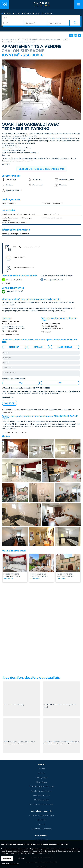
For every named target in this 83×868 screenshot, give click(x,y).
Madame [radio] (38, 347)
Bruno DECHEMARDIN (51, 324)
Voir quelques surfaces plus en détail (27, 247)
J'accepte (7, 858)
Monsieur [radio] (14, 347)
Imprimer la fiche (20, 257)
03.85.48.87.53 (11, 331)
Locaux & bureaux (42, 13)
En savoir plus (6, 283)
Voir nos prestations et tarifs (24, 268)
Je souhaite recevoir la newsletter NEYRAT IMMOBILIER (27, 388)
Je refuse (22, 858)
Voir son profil (46, 332)
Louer (16, 13)
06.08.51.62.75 (57, 328)
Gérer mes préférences (10, 864)
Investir (26, 13)
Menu (79, 4)
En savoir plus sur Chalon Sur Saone (14, 432)
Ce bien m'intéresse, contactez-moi (42, 169)
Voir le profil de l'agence (10, 335)
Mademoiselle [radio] (65, 347)
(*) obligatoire (8, 397)
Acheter (6, 13)
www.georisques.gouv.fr (23, 161)
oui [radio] (21, 383)
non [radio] (60, 383)
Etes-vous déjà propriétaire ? (14, 379)
